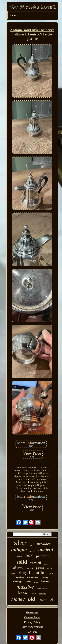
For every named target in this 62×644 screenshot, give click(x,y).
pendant (42, 556)
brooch (46, 581)
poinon (40, 568)
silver (20, 543)
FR (35, 632)
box (29, 556)
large (32, 545)
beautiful (37, 573)
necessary (33, 577)
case (13, 574)
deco (49, 568)
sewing (20, 577)
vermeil (36, 563)
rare (28, 581)
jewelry (45, 578)
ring (22, 573)
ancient (46, 550)
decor (36, 582)
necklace (44, 544)
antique (19, 550)
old (31, 599)
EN (29, 632)
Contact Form (32, 617)
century (43, 594)
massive (25, 587)
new (33, 593)
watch (32, 551)
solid (22, 562)
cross (19, 556)
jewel (51, 574)
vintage (18, 581)
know (23, 593)
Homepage (32, 612)
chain (46, 564)
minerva (18, 567)
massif (30, 568)
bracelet (46, 599)
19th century (42, 589)
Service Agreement (32, 627)
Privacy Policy (32, 622)
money (18, 599)
